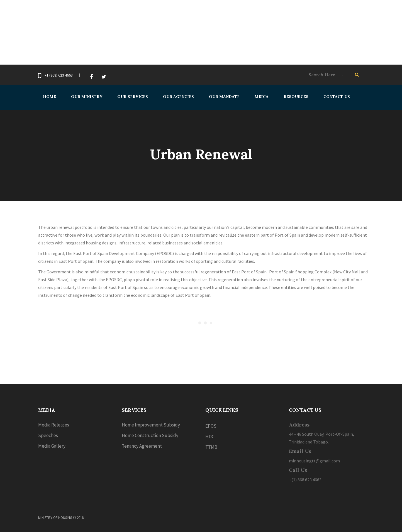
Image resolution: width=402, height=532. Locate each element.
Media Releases (54, 425)
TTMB (211, 447)
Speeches (48, 435)
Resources (296, 97)
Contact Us (337, 97)
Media (262, 97)
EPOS (211, 426)
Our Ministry (87, 97)
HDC (210, 437)
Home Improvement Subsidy (151, 425)
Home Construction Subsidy (150, 435)
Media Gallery (52, 446)
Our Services (133, 97)
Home (49, 97)
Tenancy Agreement (142, 446)
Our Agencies (178, 97)
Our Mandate (224, 97)
